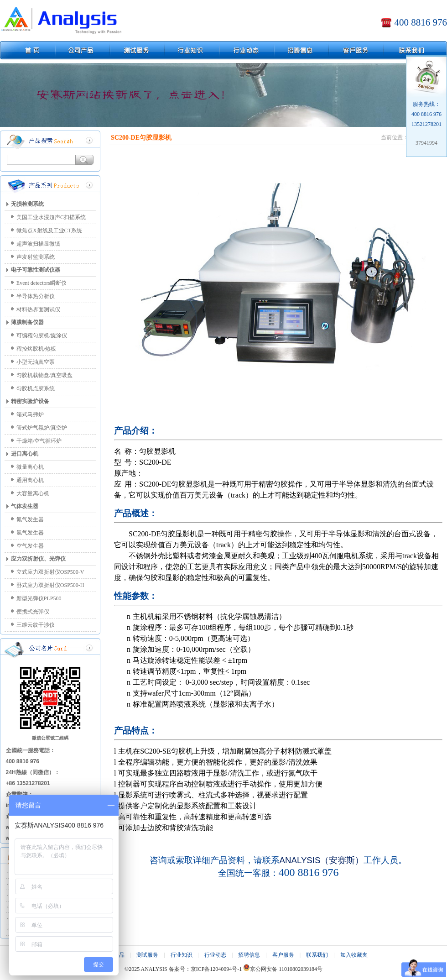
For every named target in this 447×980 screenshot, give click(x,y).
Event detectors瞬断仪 (42, 283)
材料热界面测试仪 (38, 309)
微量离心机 (30, 467)
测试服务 (147, 955)
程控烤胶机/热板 (36, 349)
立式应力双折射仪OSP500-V (50, 572)
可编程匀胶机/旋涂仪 (42, 335)
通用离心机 (30, 480)
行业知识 (182, 955)
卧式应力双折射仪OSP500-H (50, 585)
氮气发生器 (30, 519)
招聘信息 (249, 955)
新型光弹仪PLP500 (39, 598)
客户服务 (283, 955)
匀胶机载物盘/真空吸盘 (44, 375)
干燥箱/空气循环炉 (39, 441)
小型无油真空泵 (36, 362)
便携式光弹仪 (33, 612)
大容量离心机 (33, 493)
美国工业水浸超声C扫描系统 (51, 217)
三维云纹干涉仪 (36, 625)
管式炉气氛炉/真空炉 (42, 428)
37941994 (426, 143)
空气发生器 (30, 546)
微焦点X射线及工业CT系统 (49, 231)
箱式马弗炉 (30, 414)
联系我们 (317, 955)
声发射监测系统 (36, 257)
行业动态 (215, 955)
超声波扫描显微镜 (38, 244)
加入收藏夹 (354, 955)
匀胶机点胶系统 (36, 388)
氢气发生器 (30, 533)
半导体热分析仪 (36, 296)
